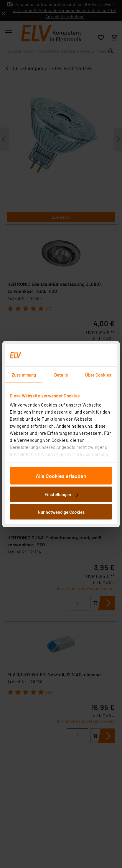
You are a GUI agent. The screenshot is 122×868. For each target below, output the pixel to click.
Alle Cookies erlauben (61, 476)
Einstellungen (61, 494)
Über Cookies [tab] (98, 375)
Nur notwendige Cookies (61, 512)
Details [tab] (61, 375)
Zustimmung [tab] (24, 375)
